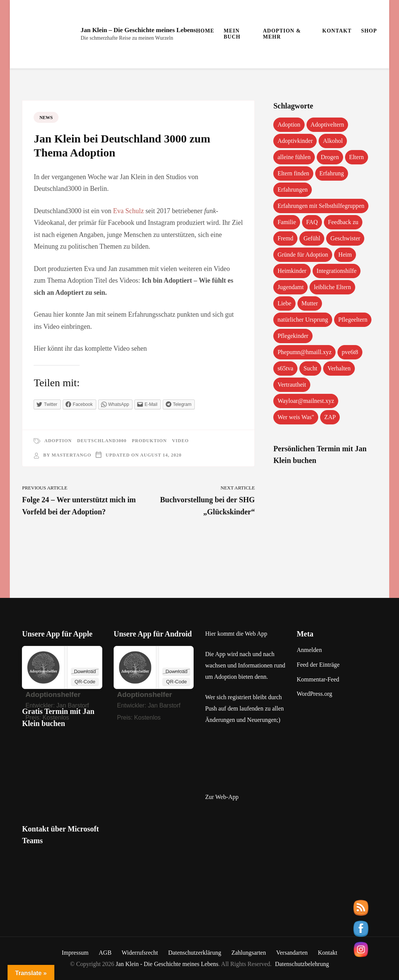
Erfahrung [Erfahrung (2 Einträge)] (332, 173)
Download (85, 671)
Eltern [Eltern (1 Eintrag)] (357, 157)
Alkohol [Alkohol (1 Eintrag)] (333, 141)
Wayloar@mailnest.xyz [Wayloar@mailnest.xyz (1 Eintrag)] (306, 401)
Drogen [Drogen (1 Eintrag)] (330, 157)
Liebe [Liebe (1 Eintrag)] (284, 303)
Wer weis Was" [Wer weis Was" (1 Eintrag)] (296, 417)
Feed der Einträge (318, 665)
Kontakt (337, 31)
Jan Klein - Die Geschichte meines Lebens (167, 964)
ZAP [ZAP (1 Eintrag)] (330, 417)
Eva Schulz (128, 211)
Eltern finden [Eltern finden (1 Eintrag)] (293, 173)
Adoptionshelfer (145, 694)
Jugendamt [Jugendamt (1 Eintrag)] (290, 287)
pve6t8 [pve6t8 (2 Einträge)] (350, 352)
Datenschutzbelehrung (302, 964)
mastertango (72, 455)
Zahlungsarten (249, 953)
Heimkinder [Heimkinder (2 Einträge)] (292, 271)
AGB (105, 953)
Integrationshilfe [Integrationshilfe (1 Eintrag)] (337, 271)
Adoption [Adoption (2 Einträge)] (289, 125)
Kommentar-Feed (318, 679)
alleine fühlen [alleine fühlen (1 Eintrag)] (294, 157)
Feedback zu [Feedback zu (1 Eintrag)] (343, 222)
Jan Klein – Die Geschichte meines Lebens (138, 30)
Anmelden (309, 650)
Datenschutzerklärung (195, 953)
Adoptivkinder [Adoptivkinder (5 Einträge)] (295, 141)
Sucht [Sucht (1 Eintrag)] (310, 368)
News (46, 118)
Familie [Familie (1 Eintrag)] (287, 222)
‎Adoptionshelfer (53, 694)
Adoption (58, 441)
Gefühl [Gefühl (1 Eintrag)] (312, 238)
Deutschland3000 (102, 441)
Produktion (149, 441)
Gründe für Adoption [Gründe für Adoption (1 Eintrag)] (303, 255)
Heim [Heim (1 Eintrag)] (345, 255)
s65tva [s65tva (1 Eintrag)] (285, 368)
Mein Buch (232, 34)
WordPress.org (314, 694)
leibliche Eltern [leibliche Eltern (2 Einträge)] (332, 287)
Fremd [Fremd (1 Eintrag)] (285, 238)
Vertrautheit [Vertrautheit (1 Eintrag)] (292, 385)
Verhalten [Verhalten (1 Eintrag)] (339, 368)
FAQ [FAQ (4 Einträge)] (312, 222)
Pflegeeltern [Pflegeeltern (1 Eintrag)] (353, 320)
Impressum (75, 953)
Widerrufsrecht (140, 953)
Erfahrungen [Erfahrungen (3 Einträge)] (293, 190)
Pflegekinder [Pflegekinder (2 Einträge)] (293, 336)
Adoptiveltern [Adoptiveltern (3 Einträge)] (327, 125)
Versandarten (292, 953)
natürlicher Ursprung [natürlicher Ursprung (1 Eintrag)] (303, 320)
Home (205, 31)
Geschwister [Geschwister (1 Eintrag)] (345, 238)
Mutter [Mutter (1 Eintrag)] (310, 303)
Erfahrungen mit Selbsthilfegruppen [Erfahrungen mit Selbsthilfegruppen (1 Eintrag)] (321, 206)
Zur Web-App (222, 797)
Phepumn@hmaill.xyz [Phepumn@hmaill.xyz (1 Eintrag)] (304, 352)
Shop (369, 31)
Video (180, 441)
